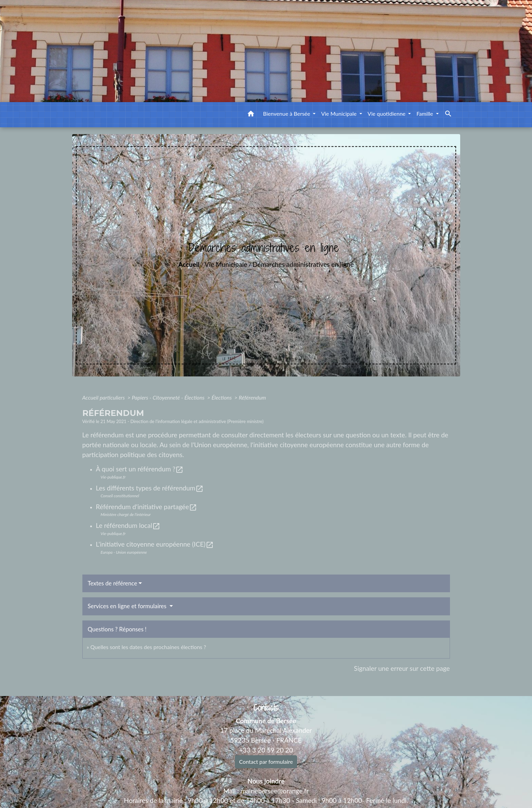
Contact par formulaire (266, 762)
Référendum (252, 397)
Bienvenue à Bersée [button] (287, 114)
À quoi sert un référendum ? (140, 469)
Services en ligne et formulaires (128, 606)
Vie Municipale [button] (339, 114)
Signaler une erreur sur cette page (402, 668)
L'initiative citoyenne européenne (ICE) (155, 544)
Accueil (189, 264)
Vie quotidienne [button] (387, 114)
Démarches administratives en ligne (303, 264)
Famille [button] (425, 114)
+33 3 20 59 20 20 (266, 750)
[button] (251, 115)
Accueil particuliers (104, 397)
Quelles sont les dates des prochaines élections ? (148, 647)
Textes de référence (113, 583)
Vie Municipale (226, 264)
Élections (222, 397)
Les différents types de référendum (150, 488)
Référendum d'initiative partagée (147, 507)
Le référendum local (128, 525)
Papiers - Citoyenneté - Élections (169, 397)
